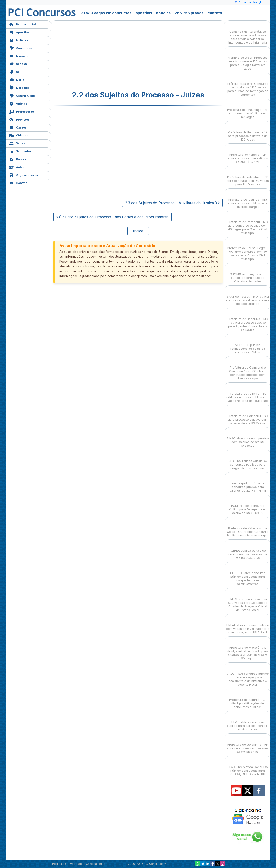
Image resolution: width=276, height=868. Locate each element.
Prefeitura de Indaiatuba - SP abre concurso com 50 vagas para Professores (248, 177)
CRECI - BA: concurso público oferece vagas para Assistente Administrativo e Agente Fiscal (248, 675)
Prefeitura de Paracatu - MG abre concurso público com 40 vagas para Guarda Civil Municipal (248, 223)
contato (215, 13)
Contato (18, 183)
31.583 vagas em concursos (106, 13)
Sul (15, 72)
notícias (163, 13)
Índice (138, 231)
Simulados (20, 151)
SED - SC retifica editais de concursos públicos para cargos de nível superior (248, 460)
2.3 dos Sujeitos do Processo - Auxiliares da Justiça (172, 203)
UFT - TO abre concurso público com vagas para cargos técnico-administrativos (248, 574)
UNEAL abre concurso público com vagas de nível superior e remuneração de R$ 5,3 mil (248, 625)
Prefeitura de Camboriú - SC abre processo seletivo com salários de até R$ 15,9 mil (248, 416)
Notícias (19, 40)
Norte (17, 79)
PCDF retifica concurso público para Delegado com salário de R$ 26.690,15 (248, 505)
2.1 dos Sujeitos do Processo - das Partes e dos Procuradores (113, 217)
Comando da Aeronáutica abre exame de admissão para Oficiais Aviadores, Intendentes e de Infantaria (248, 33)
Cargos (18, 127)
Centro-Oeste (22, 95)
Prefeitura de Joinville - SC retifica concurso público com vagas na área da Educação (248, 393)
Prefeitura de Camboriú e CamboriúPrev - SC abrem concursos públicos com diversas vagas (248, 369)
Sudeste (18, 64)
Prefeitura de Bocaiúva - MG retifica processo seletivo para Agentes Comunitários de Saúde (248, 320)
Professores (21, 111)
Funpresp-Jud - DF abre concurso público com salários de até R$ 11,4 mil (248, 483)
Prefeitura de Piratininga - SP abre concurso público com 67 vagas (248, 109)
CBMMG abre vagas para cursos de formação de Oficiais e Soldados (248, 274)
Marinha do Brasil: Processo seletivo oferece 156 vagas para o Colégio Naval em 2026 (248, 59)
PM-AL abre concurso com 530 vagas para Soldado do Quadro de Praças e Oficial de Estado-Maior (248, 600)
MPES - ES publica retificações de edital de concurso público (248, 345)
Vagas (17, 143)
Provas (18, 159)
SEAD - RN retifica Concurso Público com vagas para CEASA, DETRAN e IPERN (248, 767)
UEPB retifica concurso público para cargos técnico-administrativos (248, 722)
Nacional (19, 56)
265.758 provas (189, 13)
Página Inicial (22, 24)
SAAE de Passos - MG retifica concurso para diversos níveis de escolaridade (248, 296)
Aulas (17, 167)
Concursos (20, 48)
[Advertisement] (101, 56)
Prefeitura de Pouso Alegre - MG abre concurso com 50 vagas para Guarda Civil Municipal (248, 249)
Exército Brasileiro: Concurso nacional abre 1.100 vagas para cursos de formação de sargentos (248, 85)
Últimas (18, 103)
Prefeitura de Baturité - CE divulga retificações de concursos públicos (248, 699)
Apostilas (19, 32)
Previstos (19, 119)
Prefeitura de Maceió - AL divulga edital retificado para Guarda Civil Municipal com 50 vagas (248, 649)
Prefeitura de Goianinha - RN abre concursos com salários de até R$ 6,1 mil (248, 744)
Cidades (18, 135)
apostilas (144, 13)
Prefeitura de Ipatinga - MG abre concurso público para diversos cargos (248, 199)
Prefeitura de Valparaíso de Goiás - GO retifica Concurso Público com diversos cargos (248, 528)
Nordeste (19, 87)
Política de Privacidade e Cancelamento (79, 864)
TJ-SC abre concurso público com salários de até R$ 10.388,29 (248, 438)
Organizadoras (23, 175)
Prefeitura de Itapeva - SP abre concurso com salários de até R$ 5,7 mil (248, 154)
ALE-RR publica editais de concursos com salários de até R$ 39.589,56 (248, 550)
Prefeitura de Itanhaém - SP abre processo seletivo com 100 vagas (248, 132)
